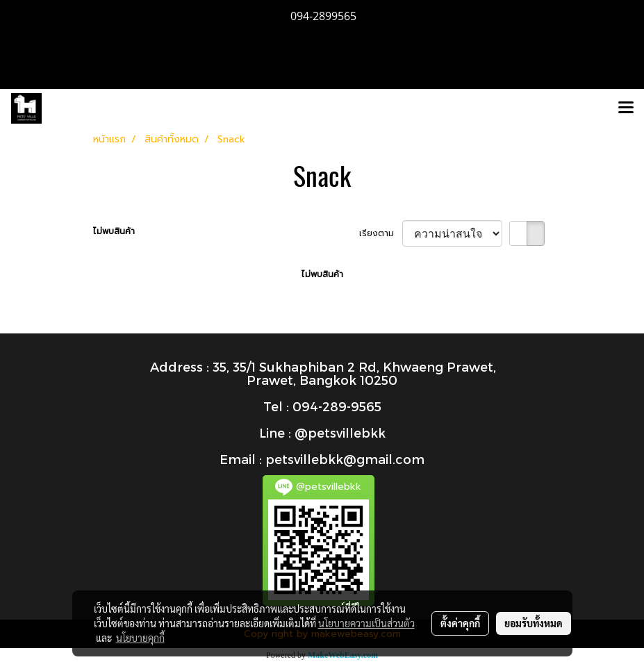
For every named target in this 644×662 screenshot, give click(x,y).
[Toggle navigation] (626, 108)
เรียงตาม (381, 233)
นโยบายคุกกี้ (140, 638)
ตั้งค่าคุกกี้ (460, 623)
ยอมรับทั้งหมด (534, 623)
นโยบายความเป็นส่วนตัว (366, 623)
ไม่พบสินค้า (114, 231)
